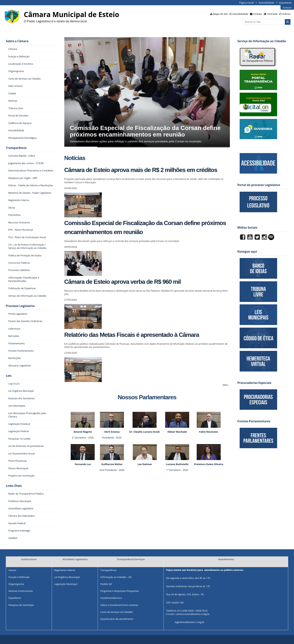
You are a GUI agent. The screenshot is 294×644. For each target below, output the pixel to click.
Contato (258, 14)
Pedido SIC (106, 584)
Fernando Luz (83, 464)
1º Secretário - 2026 (177, 470)
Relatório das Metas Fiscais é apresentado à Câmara (132, 335)
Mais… (226, 385)
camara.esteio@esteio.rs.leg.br (192, 614)
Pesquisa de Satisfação (21, 605)
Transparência (16, 148)
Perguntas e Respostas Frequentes (120, 591)
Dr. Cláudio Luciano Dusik (145, 432)
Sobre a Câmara (17, 41)
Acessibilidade (266, 3)
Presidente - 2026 (112, 438)
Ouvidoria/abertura (111, 598)
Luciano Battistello (177, 464)
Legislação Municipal (66, 584)
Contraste (272, 14)
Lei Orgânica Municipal (67, 577)
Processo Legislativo (20, 306)
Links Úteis (14, 486)
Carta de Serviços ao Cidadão (117, 612)
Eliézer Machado (177, 432)
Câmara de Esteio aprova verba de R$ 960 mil (123, 282)
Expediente (285, 3)
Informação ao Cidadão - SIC (116, 577)
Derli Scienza (112, 432)
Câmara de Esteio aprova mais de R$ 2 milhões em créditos (141, 170)
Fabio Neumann (209, 432)
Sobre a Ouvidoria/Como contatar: (119, 605)
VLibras (286, 14)
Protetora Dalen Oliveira (209, 464)
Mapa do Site (220, 14)
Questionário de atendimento (117, 619)
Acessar (287, 8)
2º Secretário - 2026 (83, 438)
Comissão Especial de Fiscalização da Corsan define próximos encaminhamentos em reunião (145, 131)
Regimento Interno (65, 570)
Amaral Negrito (83, 432)
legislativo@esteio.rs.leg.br (190, 622)
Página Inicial (246, 3)
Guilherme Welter (112, 464)
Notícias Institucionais (21, 591)
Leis (9, 376)
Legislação (14, 384)
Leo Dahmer (145, 464)
